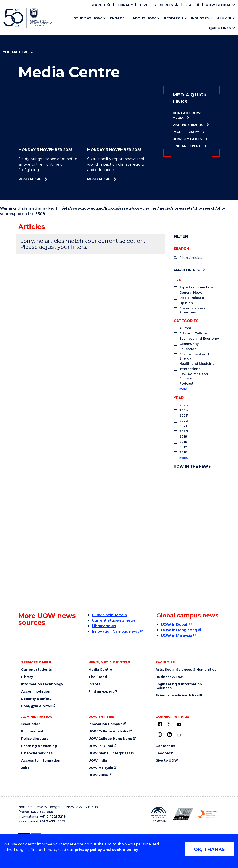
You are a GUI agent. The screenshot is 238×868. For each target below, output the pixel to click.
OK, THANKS (209, 849)
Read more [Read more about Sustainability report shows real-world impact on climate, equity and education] (115, 179)
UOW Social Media (109, 615)
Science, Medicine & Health (180, 695)
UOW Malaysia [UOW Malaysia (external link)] (101, 768)
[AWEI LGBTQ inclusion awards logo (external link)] (183, 814)
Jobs (25, 768)
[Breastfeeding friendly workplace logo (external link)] (208, 814)
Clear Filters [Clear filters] (187, 270)
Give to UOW (167, 761)
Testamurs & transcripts (105, 23)
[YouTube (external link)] (179, 725)
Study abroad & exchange (107, 23)
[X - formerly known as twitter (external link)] (169, 724)
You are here (18, 52)
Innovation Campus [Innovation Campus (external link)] (191, 23)
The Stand (98, 677)
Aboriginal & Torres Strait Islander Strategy (117, 23)
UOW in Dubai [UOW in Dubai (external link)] (175, 625)
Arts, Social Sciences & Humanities (186, 670)
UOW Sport (109, 23)
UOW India (98, 761)
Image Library (186, 132)
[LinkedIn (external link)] (169, 734)
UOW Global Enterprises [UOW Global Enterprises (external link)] (109, 753)
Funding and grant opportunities (116, 23)
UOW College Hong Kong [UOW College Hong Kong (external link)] (110, 739)
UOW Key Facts (187, 139)
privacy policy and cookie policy (106, 850)
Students (163, 5)
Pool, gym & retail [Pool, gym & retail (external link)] (36, 706)
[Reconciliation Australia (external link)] (159, 814)
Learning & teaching (39, 746)
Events (94, 684)
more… (184, 389)
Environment (32, 731)
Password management (112, 23)
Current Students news (114, 620)
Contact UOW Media (186, 115)
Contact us (174, 23)
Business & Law (169, 677)
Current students (37, 670)
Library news (104, 626)
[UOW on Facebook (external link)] (160, 724)
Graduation (31, 724)
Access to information (41, 761)
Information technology (42, 684)
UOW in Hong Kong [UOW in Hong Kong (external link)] (179, 630)
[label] (197, 258)
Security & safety (36, 699)
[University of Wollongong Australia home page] (28, 18)
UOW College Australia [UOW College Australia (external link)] (108, 731)
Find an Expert (187, 146)
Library (125, 5)
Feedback (164, 753)
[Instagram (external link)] (160, 734)
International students (182, 23)
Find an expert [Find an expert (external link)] (101, 692)
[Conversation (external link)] (179, 735)
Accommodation (36, 692)
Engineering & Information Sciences (179, 686)
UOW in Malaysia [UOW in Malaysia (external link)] (177, 636)
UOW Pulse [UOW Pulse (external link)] (98, 775)
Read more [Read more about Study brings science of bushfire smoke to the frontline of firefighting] (43, 179)
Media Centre (100, 670)
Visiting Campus (188, 125)
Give (143, 5)
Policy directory (35, 739)
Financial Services (37, 753)
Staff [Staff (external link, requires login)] (190, 5)
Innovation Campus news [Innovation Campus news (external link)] (116, 631)
